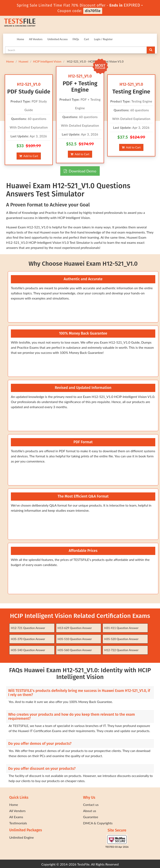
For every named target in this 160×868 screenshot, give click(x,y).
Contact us (91, 805)
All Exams (16, 817)
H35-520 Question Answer (121, 639)
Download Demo (80, 171)
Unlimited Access (58, 39)
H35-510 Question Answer (75, 639)
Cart (86, 39)
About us (90, 811)
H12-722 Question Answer (121, 650)
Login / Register (103, 39)
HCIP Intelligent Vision (47, 61)
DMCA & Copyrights (98, 823)
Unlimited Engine (22, 837)
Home (20, 39)
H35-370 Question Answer (28, 639)
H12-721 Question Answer (28, 628)
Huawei (23, 61)
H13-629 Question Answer (75, 628)
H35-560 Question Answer (75, 650)
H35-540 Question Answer (28, 650)
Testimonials (18, 823)
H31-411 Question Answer (121, 628)
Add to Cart (29, 156)
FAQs (76, 39)
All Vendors (36, 39)
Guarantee (91, 817)
